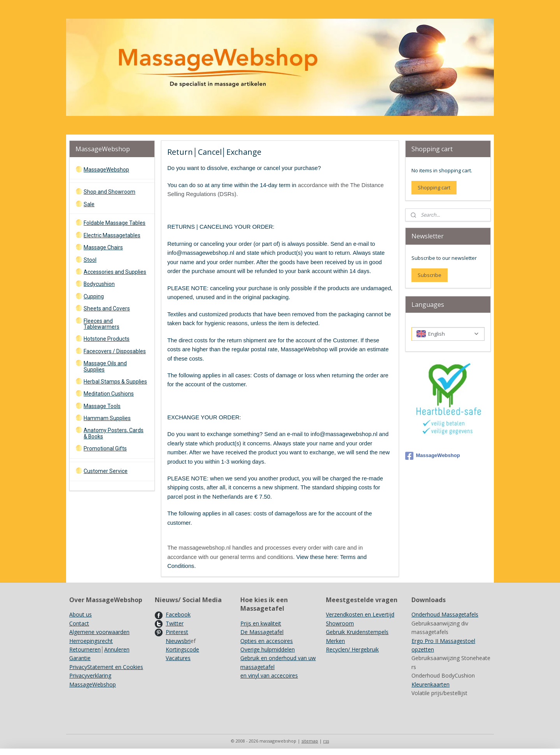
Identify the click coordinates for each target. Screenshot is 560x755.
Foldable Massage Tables (115, 223)
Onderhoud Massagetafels (445, 614)
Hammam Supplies (107, 418)
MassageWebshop (106, 170)
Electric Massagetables (112, 235)
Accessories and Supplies (115, 272)
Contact (79, 623)
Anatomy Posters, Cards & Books (114, 433)
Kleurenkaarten (430, 684)
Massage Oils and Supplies (105, 366)
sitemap (310, 741)
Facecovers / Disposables (115, 351)
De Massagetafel (262, 632)
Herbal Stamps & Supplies (115, 382)
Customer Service (106, 471)
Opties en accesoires (267, 641)
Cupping (94, 296)
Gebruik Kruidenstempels (357, 632)
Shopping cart (434, 187)
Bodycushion (99, 284)
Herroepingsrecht (91, 641)
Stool (90, 260)
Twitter (175, 623)
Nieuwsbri (178, 641)
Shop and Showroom (109, 192)
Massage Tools (102, 406)
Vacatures (178, 658)
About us (80, 614)
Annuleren (117, 649)
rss (326, 741)
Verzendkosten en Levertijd (360, 614)
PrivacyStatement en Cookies (106, 667)
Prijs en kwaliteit (261, 623)
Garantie (80, 658)
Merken (335, 641)
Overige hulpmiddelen (268, 649)
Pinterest (177, 632)
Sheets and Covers (107, 308)
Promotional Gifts (105, 448)
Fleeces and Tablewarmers (101, 324)
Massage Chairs (103, 247)
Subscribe (430, 275)
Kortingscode (182, 649)
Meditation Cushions (109, 394)
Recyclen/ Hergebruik (352, 649)
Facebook (178, 614)
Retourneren (85, 649)
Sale (89, 204)
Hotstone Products (107, 339)
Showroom (340, 623)
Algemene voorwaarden (99, 632)
